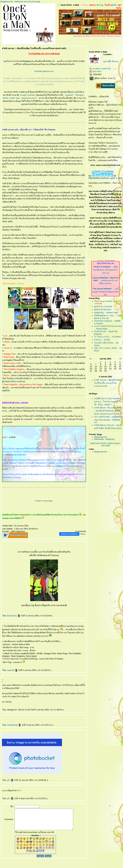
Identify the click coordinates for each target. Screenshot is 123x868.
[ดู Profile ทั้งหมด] (111, 61)
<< (90, 359)
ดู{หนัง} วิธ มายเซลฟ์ (103, 306)
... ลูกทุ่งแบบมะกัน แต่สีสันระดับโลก (105, 281)
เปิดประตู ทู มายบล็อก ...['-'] (106, 301)
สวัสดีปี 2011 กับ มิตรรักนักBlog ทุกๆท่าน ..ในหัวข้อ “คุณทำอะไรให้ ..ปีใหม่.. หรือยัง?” (108, 402)
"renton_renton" (9, 98)
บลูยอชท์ (12, 670)
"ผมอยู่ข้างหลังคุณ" (28, 95)
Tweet (82, 534)
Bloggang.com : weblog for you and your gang (20, 2)
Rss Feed (95, 71)
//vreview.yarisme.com (44, 71)
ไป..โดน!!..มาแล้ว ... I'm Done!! (107, 337)
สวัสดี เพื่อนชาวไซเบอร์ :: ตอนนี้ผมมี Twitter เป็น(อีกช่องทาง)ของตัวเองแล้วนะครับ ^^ (108, 428)
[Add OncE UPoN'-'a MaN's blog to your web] (105, 444)
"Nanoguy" (79, 95)
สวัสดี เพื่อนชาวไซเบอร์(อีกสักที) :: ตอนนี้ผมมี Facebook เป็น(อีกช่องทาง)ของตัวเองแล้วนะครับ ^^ (108, 411)
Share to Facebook (69, 534)
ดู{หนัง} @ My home (103, 309)
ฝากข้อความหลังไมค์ (100, 69)
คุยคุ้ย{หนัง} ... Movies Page (106, 313)
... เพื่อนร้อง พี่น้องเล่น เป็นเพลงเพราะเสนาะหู (105, 270)
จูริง (10, 780)
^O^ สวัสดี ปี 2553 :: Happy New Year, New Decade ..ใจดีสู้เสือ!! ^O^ (108, 420)
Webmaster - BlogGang (104, 439)
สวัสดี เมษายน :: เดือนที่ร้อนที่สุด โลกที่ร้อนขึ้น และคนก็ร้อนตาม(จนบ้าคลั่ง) (108, 383)
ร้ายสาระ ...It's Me (102, 340)
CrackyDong (14, 725)
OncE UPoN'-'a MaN (103, 260)
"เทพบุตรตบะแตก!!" (29, 98)
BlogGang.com (101, 437)
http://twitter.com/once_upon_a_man (105, 178)
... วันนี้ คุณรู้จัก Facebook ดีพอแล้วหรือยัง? (105, 292)
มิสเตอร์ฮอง (14, 616)
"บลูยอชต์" (69, 95)
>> (120, 359)
